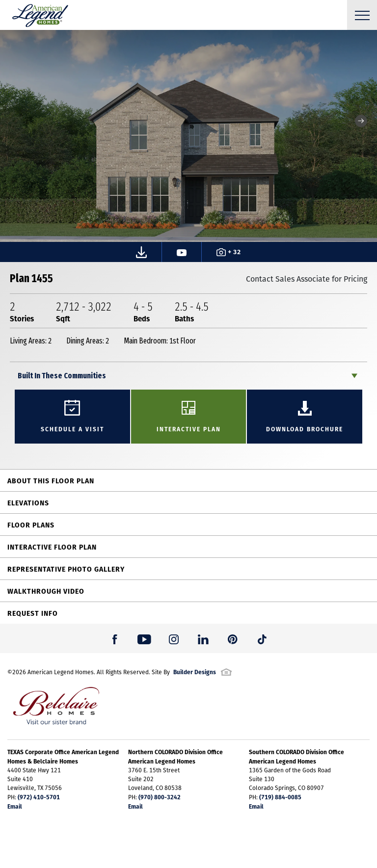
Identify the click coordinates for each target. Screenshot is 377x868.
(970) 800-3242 (160, 797)
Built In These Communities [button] (62, 376)
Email (15, 806)
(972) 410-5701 (39, 797)
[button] (361, 121)
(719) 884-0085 (280, 797)
